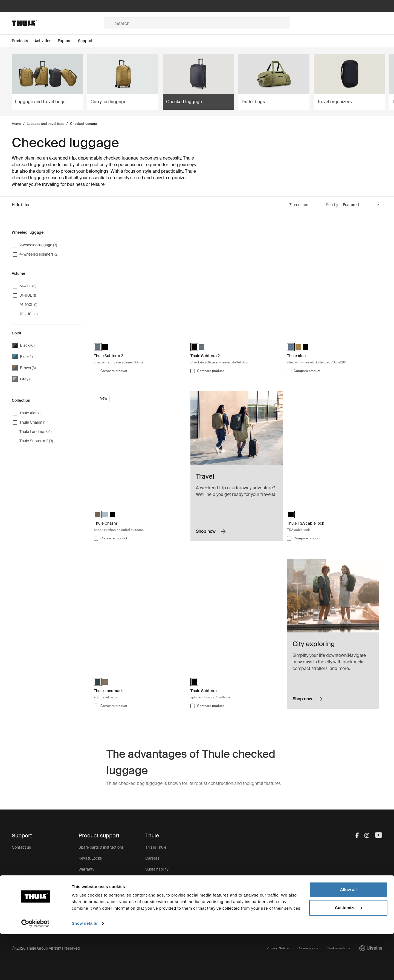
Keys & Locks (90, 858)
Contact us (21, 847)
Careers (152, 858)
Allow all (348, 936)
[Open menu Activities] (46, 41)
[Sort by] (361, 205)
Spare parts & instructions (101, 847)
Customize (349, 953)
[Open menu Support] (89, 41)
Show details (84, 969)
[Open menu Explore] (68, 41)
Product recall (91, 880)
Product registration (96, 891)
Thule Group (156, 902)
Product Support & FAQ (99, 902)
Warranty (86, 869)
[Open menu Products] (23, 41)
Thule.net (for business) (165, 880)
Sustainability (157, 869)
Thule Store (155, 913)
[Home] (58, 23)
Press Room (156, 891)
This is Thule (156, 847)
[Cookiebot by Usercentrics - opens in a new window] (35, 969)
